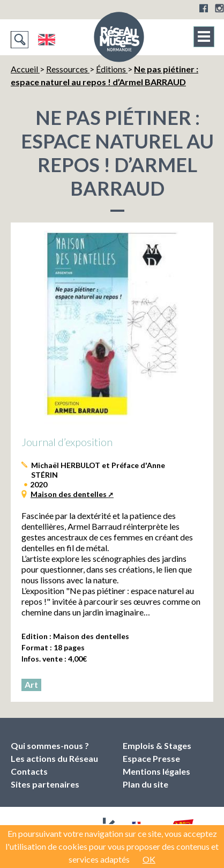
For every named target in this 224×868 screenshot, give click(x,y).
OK (149, 859)
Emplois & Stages (157, 745)
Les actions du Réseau (54, 758)
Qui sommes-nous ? (50, 745)
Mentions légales (156, 771)
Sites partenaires (45, 784)
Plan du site (145, 784)
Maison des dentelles (69, 494)
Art (31, 684)
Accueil (25, 69)
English (46, 40)
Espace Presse (151, 758)
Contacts (29, 771)
